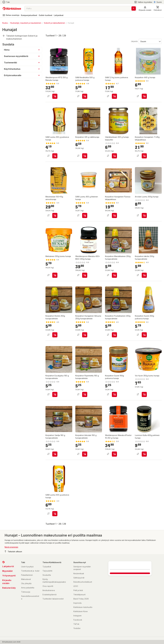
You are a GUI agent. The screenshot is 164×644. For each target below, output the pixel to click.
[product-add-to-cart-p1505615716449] (114, 96)
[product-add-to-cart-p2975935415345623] (55, 514)
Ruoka (5, 23)
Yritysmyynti (9, 576)
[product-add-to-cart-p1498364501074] (85, 215)
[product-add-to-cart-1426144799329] (114, 156)
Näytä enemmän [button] (11, 547)
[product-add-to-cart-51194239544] (144, 335)
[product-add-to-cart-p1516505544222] (55, 96)
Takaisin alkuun (13, 551)
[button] (145, 8)
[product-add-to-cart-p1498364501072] (85, 96)
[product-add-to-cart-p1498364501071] (55, 156)
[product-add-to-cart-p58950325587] (144, 454)
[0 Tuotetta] (158, 8)
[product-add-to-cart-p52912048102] (144, 275)
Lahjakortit (8, 566)
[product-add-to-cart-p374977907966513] (55, 454)
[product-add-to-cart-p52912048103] (114, 275)
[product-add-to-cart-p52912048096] (114, 335)
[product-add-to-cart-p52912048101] (114, 215)
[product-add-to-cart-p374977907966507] (55, 394)
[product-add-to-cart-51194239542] (114, 394)
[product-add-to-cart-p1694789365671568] (114, 454)
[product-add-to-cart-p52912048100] (55, 335)
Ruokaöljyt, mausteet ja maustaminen (26, 23)
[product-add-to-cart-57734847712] (55, 215)
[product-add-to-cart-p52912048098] (85, 335)
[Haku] (134, 8)
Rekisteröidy (9, 588)
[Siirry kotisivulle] (12, 9)
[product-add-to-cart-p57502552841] (144, 215)
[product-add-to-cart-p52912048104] (144, 156)
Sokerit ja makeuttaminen (55, 23)
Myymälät (7, 571)
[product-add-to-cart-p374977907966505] (85, 394)
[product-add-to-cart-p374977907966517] (144, 96)
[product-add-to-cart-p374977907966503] (85, 454)
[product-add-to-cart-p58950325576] (55, 275)
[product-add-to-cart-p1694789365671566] (85, 275)
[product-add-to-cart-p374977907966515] (85, 156)
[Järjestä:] (150, 41)
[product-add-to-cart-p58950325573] (144, 394)
